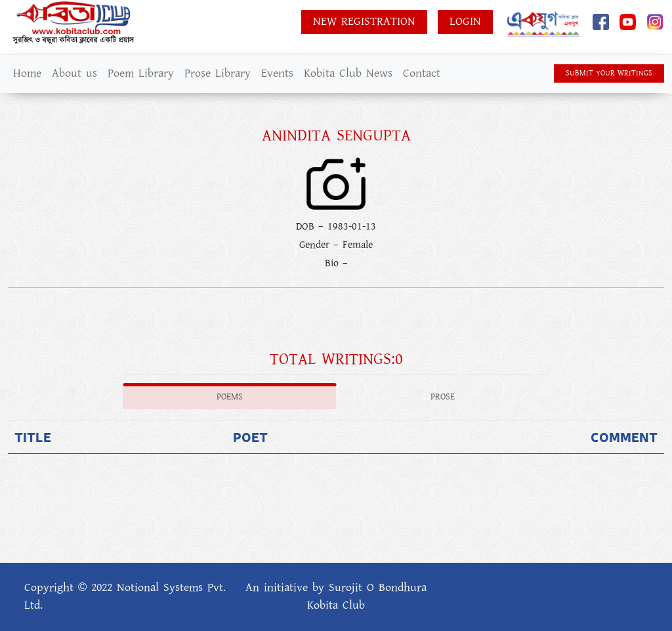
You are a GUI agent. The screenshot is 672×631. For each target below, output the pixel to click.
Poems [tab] (230, 397)
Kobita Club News (348, 73)
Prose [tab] (443, 397)
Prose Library (218, 73)
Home (27, 73)
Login (465, 22)
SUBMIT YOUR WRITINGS (609, 73)
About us (74, 73)
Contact (422, 73)
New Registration (364, 22)
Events (277, 73)
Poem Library (141, 73)
